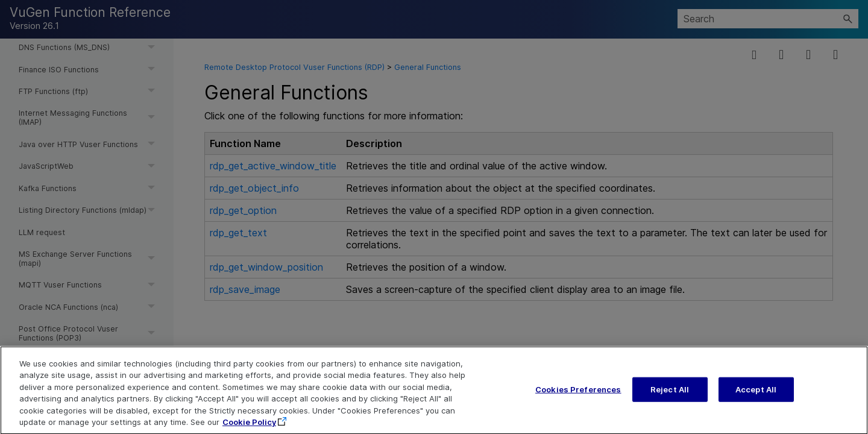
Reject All (670, 395)
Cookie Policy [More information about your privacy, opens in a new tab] (249, 428)
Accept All (756, 395)
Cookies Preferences (578, 395)
